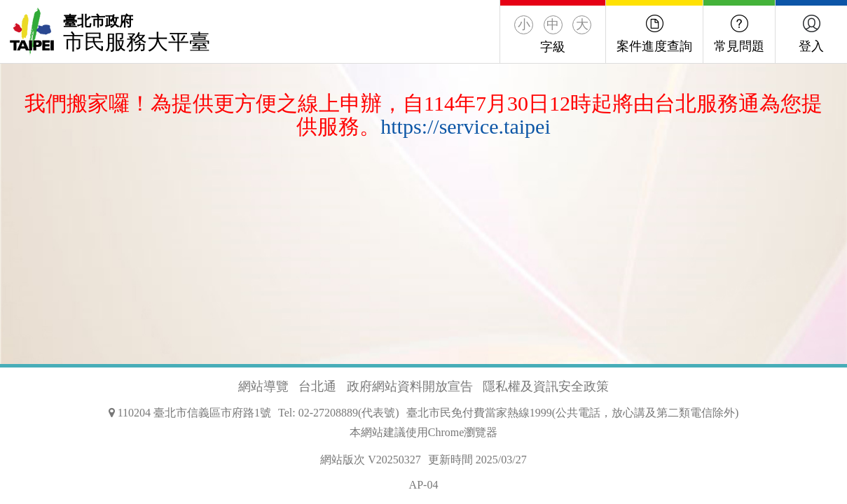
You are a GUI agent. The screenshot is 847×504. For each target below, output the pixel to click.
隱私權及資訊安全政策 (546, 386)
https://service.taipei (465, 126)
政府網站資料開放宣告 (410, 386)
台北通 (317, 386)
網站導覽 (263, 386)
